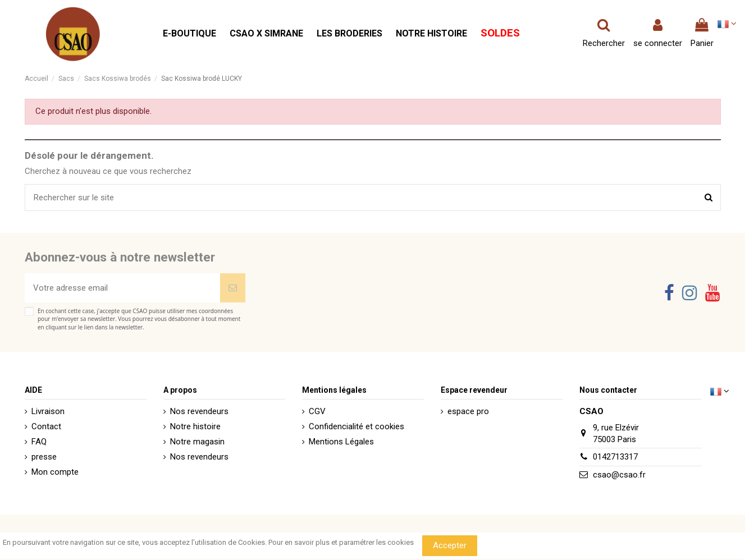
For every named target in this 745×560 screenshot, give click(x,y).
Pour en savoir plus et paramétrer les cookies (341, 542)
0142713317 (615, 457)
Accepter (450, 545)
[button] (189, 34)
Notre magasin (197, 442)
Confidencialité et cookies (356, 426)
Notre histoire (195, 426)
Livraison (48, 411)
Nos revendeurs (199, 411)
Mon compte (55, 472)
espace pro (468, 411)
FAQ (39, 442)
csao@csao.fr (619, 475)
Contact (46, 426)
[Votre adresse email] (122, 288)
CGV (317, 411)
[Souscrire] (233, 288)
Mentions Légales (341, 442)
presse (44, 457)
